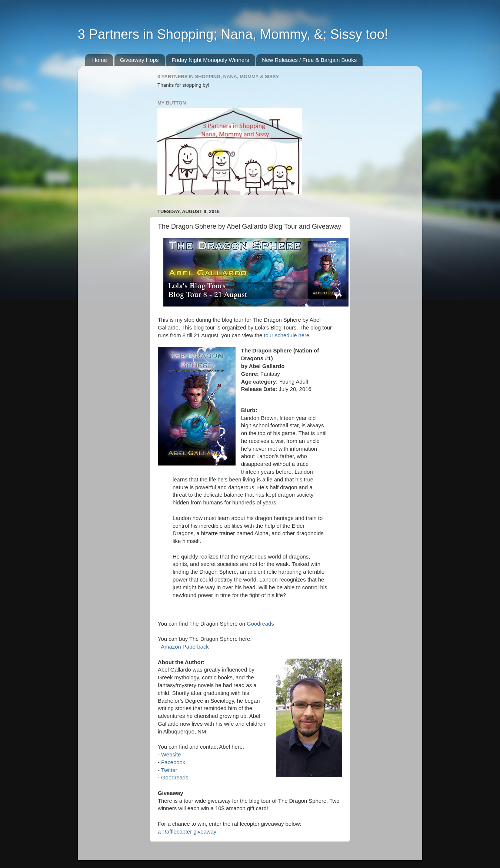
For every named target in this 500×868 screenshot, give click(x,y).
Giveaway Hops (139, 60)
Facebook (173, 762)
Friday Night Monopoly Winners (210, 60)
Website (171, 755)
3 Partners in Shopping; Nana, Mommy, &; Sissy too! (233, 34)
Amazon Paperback (185, 647)
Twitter (169, 770)
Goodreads (260, 624)
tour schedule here (286, 335)
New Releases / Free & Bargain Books (309, 60)
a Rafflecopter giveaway (187, 832)
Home (100, 60)
